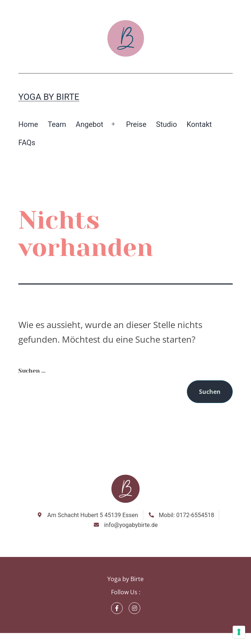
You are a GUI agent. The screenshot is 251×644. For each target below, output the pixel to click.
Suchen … (32, 371)
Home (28, 124)
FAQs (27, 143)
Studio (167, 124)
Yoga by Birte (49, 97)
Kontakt (199, 124)
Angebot (90, 124)
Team (57, 124)
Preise (136, 124)
